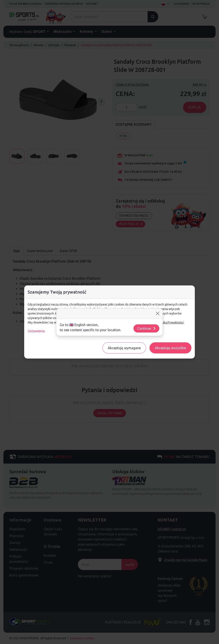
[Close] (158, 313)
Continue (147, 328)
